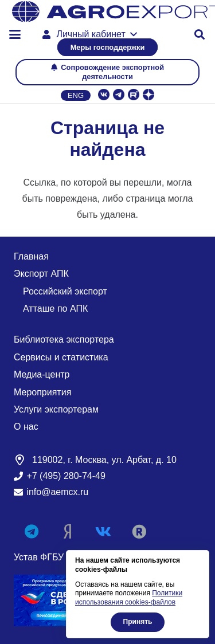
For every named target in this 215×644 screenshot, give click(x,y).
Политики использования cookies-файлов (129, 598)
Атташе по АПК (55, 309)
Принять (138, 622)
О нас (26, 427)
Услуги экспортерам (56, 409)
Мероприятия (42, 392)
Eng (76, 95)
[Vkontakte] (103, 532)
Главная (31, 256)
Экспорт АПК (41, 274)
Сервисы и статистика (61, 357)
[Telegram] (32, 532)
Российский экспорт (65, 291)
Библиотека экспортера (64, 339)
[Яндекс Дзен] (68, 532)
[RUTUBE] (140, 532)
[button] (15, 34)
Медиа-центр (42, 374)
